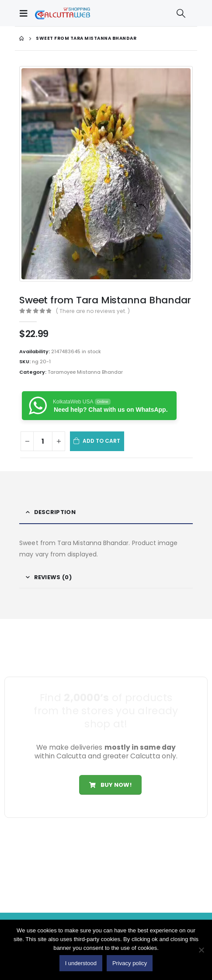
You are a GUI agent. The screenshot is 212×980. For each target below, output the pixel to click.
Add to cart (102, 441)
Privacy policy (130, 963)
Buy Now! (110, 785)
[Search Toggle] (181, 13)
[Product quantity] (43, 441)
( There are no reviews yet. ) (93, 311)
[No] (201, 950)
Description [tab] (55, 512)
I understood (81, 963)
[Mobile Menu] (26, 13)
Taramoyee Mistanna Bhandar (85, 372)
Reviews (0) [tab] (53, 577)
